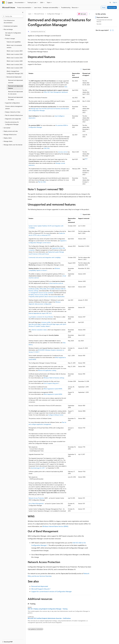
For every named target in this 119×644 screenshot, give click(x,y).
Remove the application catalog (47, 370)
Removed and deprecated (40, 586)
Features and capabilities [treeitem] (14, 42)
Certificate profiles (34, 289)
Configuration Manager (54, 14)
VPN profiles (43, 289)
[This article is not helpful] (113, 30)
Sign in (115, 2)
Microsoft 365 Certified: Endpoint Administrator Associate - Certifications (49, 618)
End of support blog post (51, 383)
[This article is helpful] (111, 30)
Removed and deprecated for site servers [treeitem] (15, 93)
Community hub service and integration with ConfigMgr (45, 257)
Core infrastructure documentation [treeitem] (9, 22)
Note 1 (86, 159)
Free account (112, 7)
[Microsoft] (3, 3)
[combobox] (13, 16)
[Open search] (110, 3)
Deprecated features (102, 17)
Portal (104, 7)
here (66, 87)
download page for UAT (38, 468)
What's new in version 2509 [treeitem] (15, 54)
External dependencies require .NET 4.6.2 (40, 313)
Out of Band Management (36, 503)
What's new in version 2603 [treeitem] (15, 51)
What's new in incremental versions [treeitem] (14, 46)
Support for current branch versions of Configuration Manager (52, 591)
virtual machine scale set (56, 283)
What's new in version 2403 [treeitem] (15, 64)
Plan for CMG (42, 182)
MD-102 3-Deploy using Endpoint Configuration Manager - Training (48, 609)
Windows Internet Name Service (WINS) (55, 526)
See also (99, 24)
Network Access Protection (36, 498)
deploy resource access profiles (39, 295)
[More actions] (90, 14)
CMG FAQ (47, 148)
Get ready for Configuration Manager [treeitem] (13, 34)
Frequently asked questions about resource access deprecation (47, 296)
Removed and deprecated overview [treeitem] (15, 81)
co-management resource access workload (41, 293)
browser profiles (46, 322)
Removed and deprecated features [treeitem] (16, 87)
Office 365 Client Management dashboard (56, 92)
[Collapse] (23, 12)
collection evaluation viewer (39, 330)
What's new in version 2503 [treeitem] (15, 58)
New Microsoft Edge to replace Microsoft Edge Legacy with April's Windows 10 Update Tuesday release (47, 325)
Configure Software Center (56, 415)
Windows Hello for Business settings (54, 378)
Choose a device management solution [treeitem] (14, 107)
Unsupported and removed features (104, 21)
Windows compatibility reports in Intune (44, 269)
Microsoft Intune (39, 14)
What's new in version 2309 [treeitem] (15, 68)
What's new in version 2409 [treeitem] (15, 61)
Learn (30, 14)
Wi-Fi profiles (51, 289)
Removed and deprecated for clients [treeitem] (15, 98)
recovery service (63, 152)
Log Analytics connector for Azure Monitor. (41, 317)
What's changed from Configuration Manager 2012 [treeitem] (15, 72)
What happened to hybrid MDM (53, 389)
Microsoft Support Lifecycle (40, 589)
